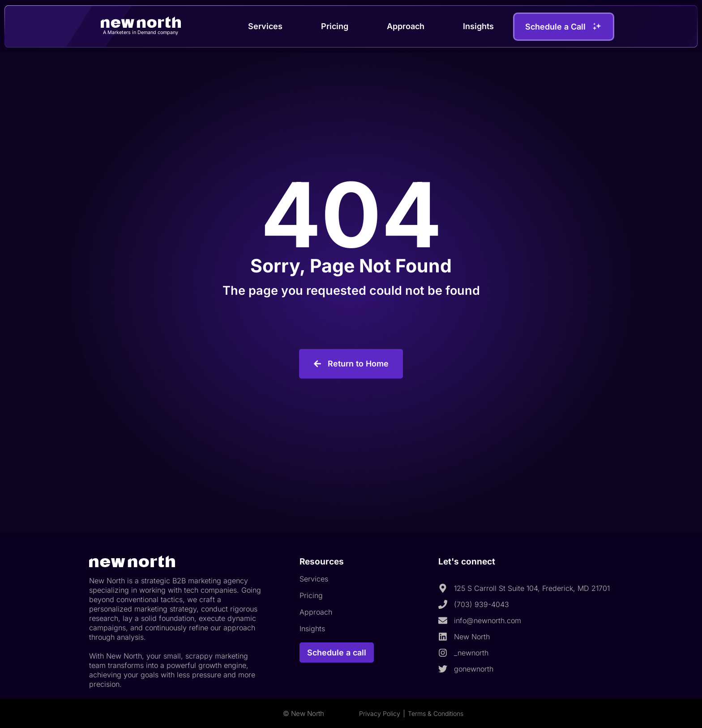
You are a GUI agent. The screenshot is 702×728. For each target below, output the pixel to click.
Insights (478, 26)
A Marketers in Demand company (141, 32)
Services (265, 26)
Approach (406, 26)
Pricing (335, 26)
